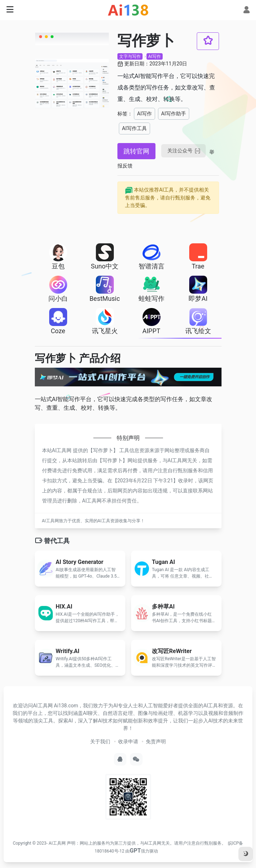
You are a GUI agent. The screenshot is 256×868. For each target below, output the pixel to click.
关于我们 (100, 741)
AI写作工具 (134, 128)
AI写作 (155, 56)
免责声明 (156, 741)
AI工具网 (57, 843)
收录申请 (128, 741)
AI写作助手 (174, 114)
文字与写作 (130, 56)
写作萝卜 (103, 450)
